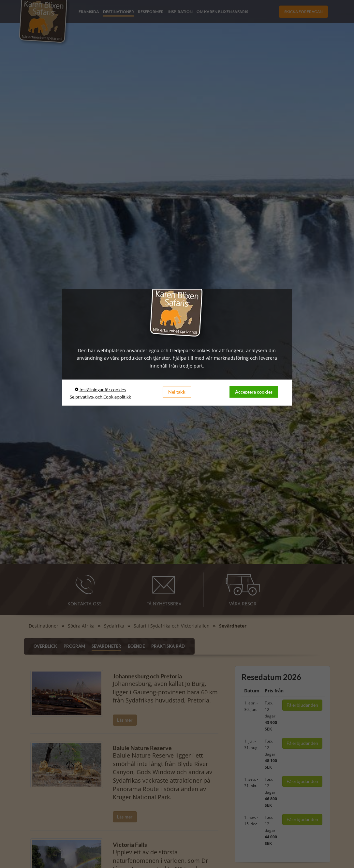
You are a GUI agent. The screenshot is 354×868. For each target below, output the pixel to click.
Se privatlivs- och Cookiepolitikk (100, 397)
